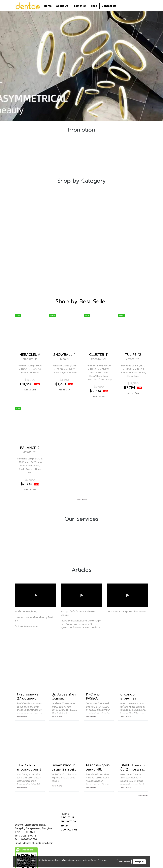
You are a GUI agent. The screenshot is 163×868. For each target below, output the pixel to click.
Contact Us (109, 6)
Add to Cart (30, 390)
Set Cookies (124, 862)
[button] (121, 6)
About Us (62, 6)
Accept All (139, 862)
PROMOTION (69, 822)
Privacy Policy (97, 860)
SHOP (64, 826)
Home (48, 6)
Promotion (79, 6)
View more (23, 717)
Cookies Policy (23, 863)
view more (82, 500)
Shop (94, 6)
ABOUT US (67, 818)
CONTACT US (69, 830)
